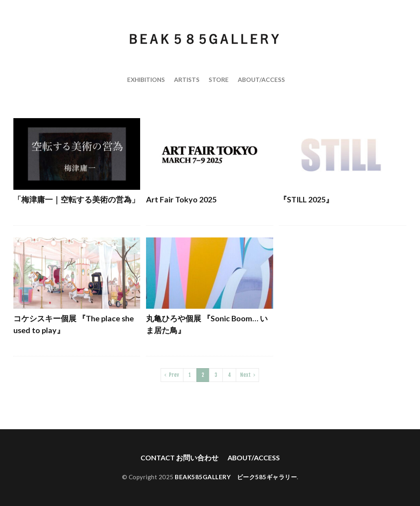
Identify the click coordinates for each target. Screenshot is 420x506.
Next (245, 375)
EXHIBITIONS (146, 80)
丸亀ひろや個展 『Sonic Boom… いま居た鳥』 (207, 324)
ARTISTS (187, 80)
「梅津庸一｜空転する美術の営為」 (76, 199)
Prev (174, 375)
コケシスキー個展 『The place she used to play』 (74, 324)
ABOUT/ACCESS (261, 80)
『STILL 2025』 (306, 199)
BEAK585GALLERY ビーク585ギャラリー (236, 477)
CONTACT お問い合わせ (179, 458)
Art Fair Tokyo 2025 (181, 199)
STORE (219, 80)
